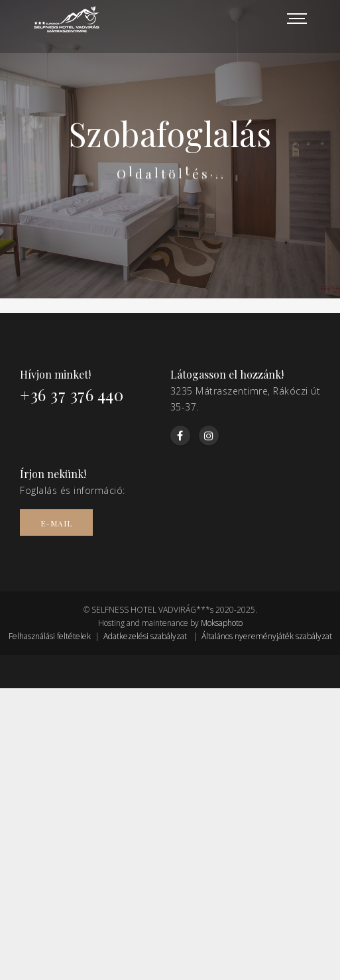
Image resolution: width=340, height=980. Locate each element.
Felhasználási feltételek (50, 636)
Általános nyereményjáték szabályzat (267, 636)
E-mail (56, 523)
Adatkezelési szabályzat (145, 636)
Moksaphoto (222, 623)
